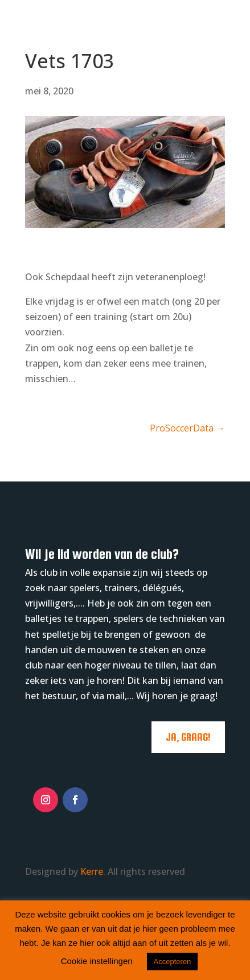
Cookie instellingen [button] (97, 961)
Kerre (92, 871)
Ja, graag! (188, 737)
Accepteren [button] (173, 962)
